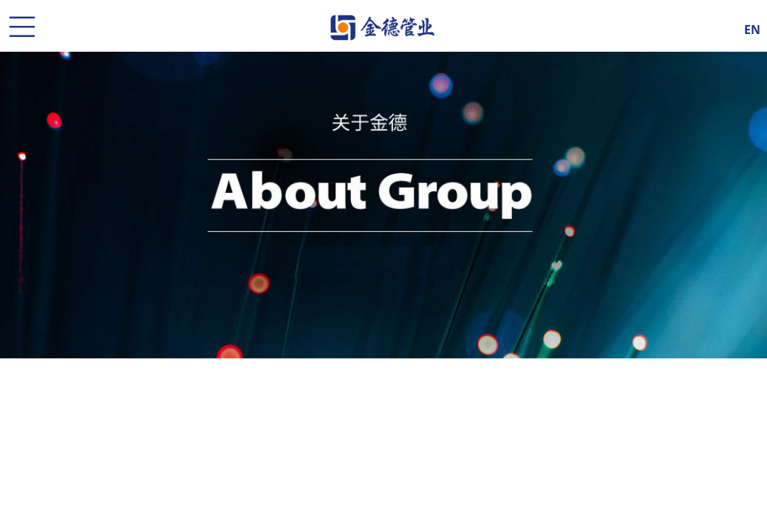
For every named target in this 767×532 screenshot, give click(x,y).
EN (752, 27)
